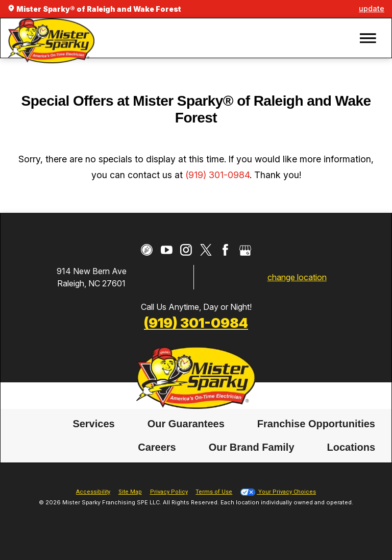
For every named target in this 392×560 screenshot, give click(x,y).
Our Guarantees (186, 424)
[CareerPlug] (147, 250)
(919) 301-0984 (217, 175)
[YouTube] (167, 250)
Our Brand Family (252, 447)
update (372, 8)
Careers (157, 447)
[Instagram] (186, 250)
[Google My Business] (245, 250)
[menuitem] (93, 424)
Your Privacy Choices (278, 492)
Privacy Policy (169, 492)
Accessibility (93, 492)
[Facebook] (225, 250)
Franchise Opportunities (316, 424)
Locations (351, 447)
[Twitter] (206, 250)
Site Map (130, 492)
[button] (368, 38)
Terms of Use (214, 492)
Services (93, 424)
